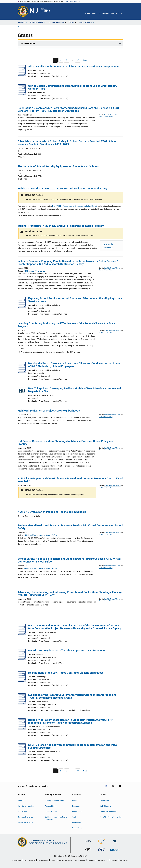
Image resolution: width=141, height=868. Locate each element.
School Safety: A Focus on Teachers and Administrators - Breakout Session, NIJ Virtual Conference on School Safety (69, 560)
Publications (77, 812)
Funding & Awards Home (55, 801)
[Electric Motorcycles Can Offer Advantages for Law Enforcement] (22, 659)
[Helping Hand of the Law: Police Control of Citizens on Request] (22, 682)
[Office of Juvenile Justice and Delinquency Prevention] (88, 852)
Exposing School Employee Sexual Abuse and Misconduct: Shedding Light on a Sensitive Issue (75, 300)
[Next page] (86, 60)
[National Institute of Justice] (115, 843)
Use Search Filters (28, 44)
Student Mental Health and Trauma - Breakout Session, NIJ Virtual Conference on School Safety (70, 527)
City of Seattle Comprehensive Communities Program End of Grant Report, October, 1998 (73, 87)
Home (19, 27)
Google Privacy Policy (106, 117)
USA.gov (114, 860)
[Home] (40, 11)
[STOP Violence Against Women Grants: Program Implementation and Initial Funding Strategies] (22, 754)
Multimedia (77, 822)
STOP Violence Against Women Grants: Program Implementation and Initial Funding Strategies (73, 746)
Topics (75, 817)
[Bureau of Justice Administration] (88, 843)
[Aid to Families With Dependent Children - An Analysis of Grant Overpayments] (22, 75)
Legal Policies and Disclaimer (62, 860)
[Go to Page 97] (78, 60)
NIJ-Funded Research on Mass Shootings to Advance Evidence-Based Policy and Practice (66, 443)
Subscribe (105, 13)
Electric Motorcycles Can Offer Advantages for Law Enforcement (67, 651)
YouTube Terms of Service (112, 115)
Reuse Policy (77, 828)
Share (123, 15)
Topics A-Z (115, 13)
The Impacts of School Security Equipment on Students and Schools (58, 166)
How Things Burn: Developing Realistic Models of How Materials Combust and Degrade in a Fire (75, 390)
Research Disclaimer (26, 822)
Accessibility (16, 860)
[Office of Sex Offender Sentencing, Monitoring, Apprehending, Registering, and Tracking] (115, 851)
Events (75, 801)
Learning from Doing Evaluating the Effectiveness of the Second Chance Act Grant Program (66, 325)
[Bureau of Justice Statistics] (102, 844)
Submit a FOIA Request (109, 812)
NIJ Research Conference (34, 271)
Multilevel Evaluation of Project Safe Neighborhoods (49, 411)
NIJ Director (22, 812)
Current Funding (51, 812)
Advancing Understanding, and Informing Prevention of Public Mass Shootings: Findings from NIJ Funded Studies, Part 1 (70, 594)
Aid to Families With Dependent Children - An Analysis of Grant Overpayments (74, 67)
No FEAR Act (80, 860)
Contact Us (96, 13)
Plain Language (29, 860)
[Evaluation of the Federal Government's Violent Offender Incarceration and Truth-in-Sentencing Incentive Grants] (22, 704)
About (88, 13)
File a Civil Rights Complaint (110, 817)
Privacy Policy (43, 860)
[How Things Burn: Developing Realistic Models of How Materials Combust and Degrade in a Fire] (22, 391)
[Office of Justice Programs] (23, 11)
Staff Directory (105, 806)
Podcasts (76, 806)
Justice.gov (124, 860)
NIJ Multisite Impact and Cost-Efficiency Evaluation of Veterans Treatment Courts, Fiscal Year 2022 (70, 480)
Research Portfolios (25, 817)
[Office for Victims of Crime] (102, 851)
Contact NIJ (104, 801)
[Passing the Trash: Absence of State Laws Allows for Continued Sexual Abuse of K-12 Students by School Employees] (22, 372)
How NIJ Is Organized (26, 806)
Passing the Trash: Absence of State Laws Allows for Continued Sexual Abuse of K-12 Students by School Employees (74, 365)
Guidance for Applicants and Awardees (56, 818)
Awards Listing (51, 806)
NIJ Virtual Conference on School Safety (40, 535)
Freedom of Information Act (98, 860)
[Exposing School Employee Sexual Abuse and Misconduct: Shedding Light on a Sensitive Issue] (22, 307)
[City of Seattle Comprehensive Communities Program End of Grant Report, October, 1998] (22, 95)
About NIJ (21, 801)
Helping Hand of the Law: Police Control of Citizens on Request (66, 673)
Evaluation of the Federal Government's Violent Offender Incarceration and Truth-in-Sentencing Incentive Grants (72, 696)
